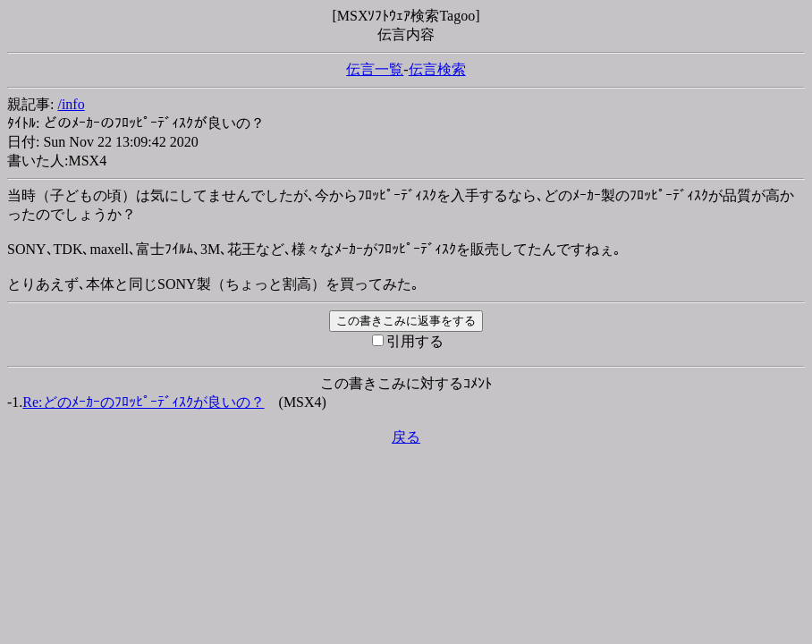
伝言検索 (437, 69)
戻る (406, 437)
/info (71, 104)
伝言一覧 (375, 69)
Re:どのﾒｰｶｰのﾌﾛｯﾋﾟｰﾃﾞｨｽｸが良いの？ (143, 402)
